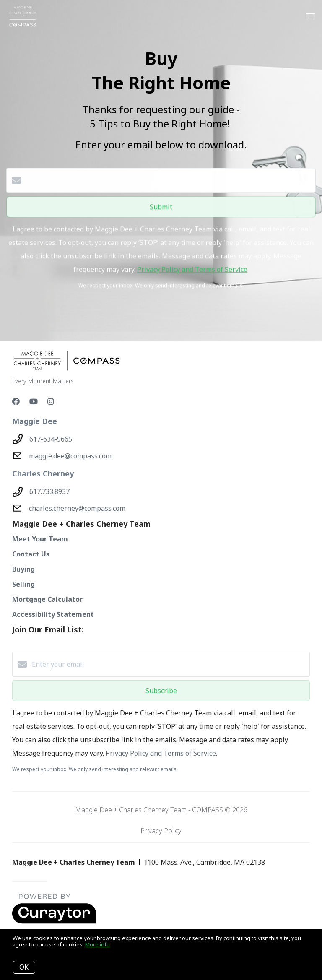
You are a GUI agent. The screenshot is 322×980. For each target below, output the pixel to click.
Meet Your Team (40, 539)
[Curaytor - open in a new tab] (54, 922)
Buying (23, 569)
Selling (23, 584)
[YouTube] (34, 401)
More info (97, 944)
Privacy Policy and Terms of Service (192, 266)
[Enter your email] (169, 664)
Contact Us (31, 554)
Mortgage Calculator (47, 599)
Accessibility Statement (53, 614)
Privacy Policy (161, 831)
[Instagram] (51, 401)
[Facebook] (16, 401)
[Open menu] (310, 16)
